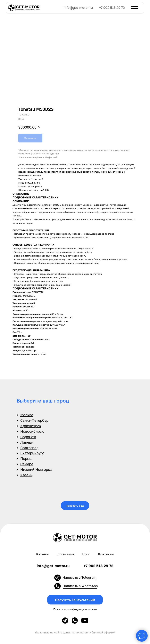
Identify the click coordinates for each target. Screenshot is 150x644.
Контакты (106, 554)
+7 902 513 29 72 (112, 8)
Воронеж (28, 437)
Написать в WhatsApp (80, 586)
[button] (75, 600)
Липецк (27, 442)
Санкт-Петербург (35, 420)
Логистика (66, 554)
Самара (27, 464)
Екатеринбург (32, 453)
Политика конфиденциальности (75, 609)
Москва (27, 415)
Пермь (26, 458)
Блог (86, 554)
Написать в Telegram (79, 577)
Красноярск (31, 426)
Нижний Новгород (36, 469)
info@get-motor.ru (78, 8)
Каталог (43, 554)
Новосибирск (32, 431)
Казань (26, 475)
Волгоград (29, 448)
